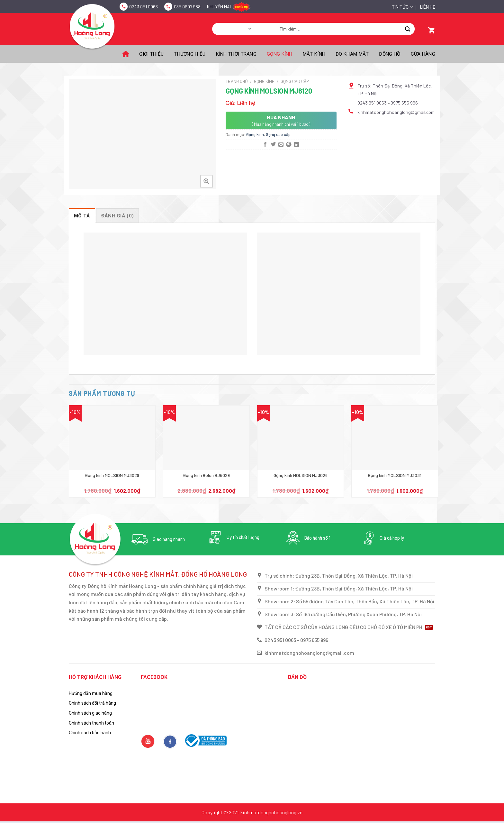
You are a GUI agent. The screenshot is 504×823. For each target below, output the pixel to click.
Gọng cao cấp (295, 81)
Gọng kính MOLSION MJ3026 (301, 475)
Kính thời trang (236, 54)
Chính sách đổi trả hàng (92, 703)
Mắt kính (314, 54)
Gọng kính (280, 54)
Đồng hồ (390, 54)
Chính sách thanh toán (91, 723)
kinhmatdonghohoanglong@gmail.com (396, 112)
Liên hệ (428, 7)
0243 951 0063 (144, 7)
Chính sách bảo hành (90, 733)
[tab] (82, 215)
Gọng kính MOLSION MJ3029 (112, 475)
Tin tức (402, 7)
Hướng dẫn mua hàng (91, 693)
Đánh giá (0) (118, 216)
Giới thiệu (151, 54)
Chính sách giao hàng (90, 713)
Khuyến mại (219, 7)
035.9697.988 (187, 7)
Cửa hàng (423, 54)
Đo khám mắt (352, 54)
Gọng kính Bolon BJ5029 (207, 475)
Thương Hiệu (190, 54)
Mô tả (82, 216)
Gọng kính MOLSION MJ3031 (395, 475)
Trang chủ (237, 81)
